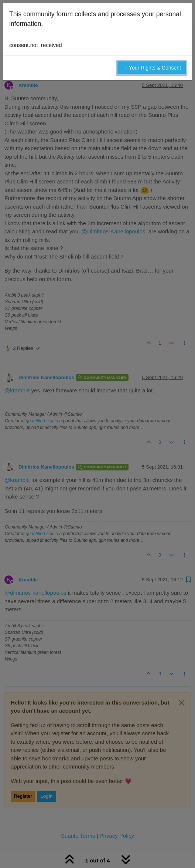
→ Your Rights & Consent (152, 68)
